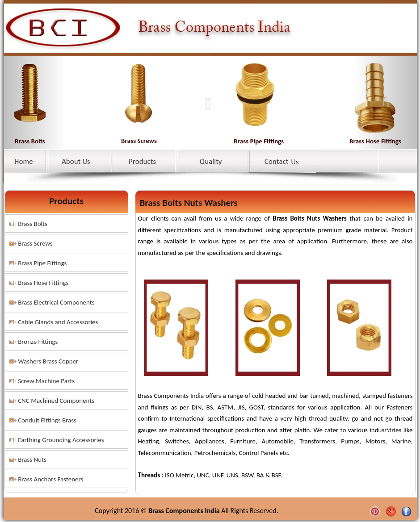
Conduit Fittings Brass (47, 420)
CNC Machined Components (56, 401)
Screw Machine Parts (46, 381)
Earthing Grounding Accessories (61, 440)
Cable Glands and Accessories (58, 322)
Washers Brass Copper (48, 361)
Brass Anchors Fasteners (50, 479)
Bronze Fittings (38, 342)
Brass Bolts (33, 224)
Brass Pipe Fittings (42, 263)
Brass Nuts (32, 459)
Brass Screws (35, 243)
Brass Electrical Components (56, 302)
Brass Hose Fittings (43, 283)
